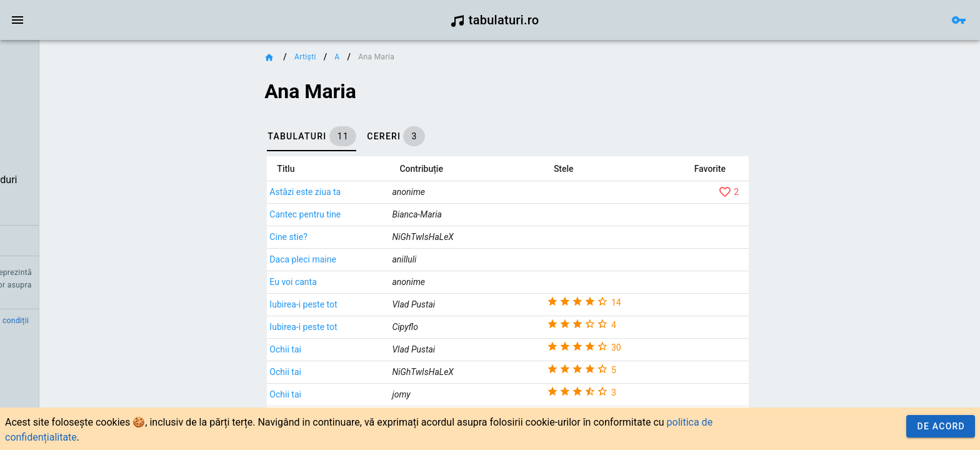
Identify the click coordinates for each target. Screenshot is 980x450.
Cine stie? (351, 237)
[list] (80, 151)
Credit (21, 321)
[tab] (374, 136)
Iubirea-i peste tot (366, 304)
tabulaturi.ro (495, 20)
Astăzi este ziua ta (367, 192)
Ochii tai (348, 349)
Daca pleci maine (365, 259)
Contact (58, 321)
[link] (80, 60)
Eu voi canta (355, 282)
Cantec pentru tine (367, 214)
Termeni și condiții (117, 321)
